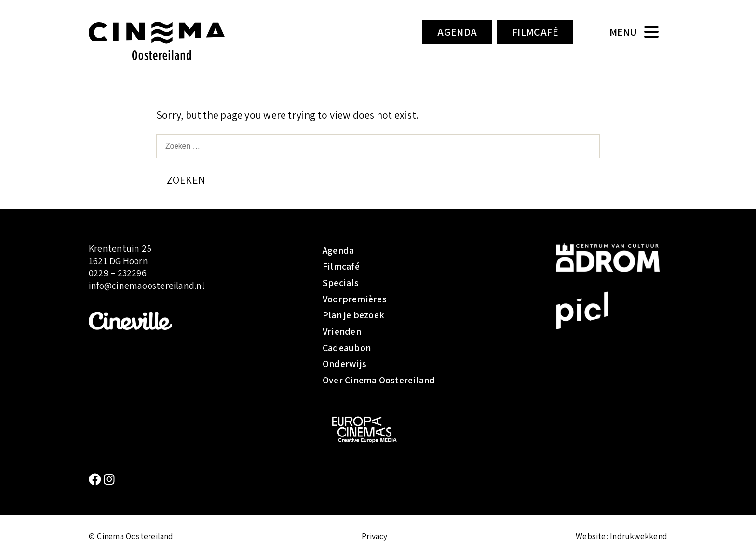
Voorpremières (355, 299)
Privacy (375, 536)
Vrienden (342, 331)
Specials (341, 283)
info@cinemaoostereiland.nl (147, 286)
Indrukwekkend (639, 536)
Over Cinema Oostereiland (379, 380)
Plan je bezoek (353, 315)
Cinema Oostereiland (173, 41)
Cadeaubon (347, 348)
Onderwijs (344, 364)
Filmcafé (535, 32)
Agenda (457, 32)
